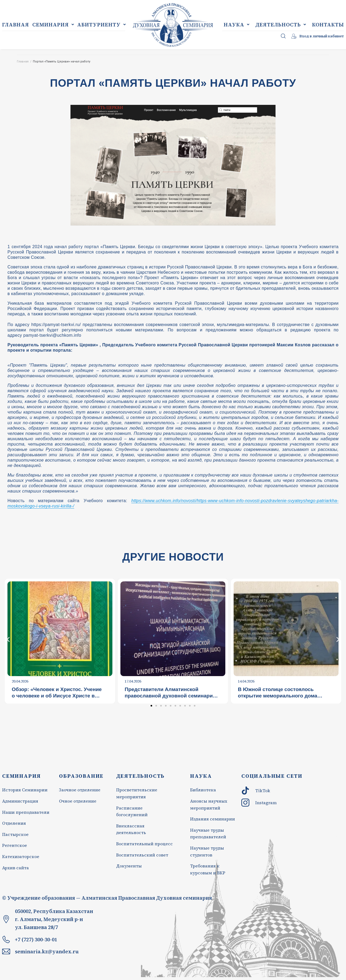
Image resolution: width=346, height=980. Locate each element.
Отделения (14, 823)
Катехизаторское (21, 856)
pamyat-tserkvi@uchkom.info (52, 335)
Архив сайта (15, 868)
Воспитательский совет (142, 855)
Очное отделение (78, 801)
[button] (8, 639)
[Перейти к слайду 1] (151, 706)
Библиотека (204, 790)
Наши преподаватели (26, 812)
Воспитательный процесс (144, 844)
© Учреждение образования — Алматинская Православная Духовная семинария (107, 898)
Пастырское (15, 834)
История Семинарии (25, 790)
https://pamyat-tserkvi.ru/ (56, 325)
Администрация (20, 801)
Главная (23, 62)
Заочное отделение (80, 790)
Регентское (15, 845)
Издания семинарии (213, 819)
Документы (129, 866)
